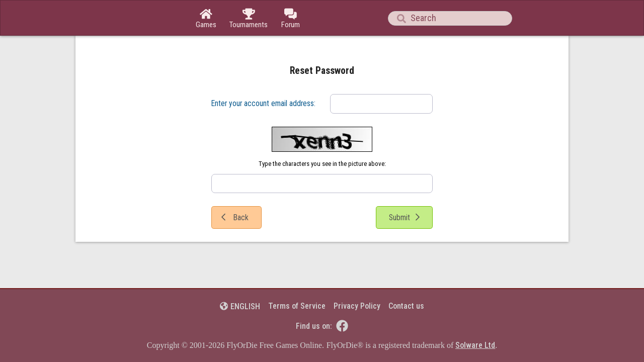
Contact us (406, 306)
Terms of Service (297, 306)
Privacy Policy (357, 306)
